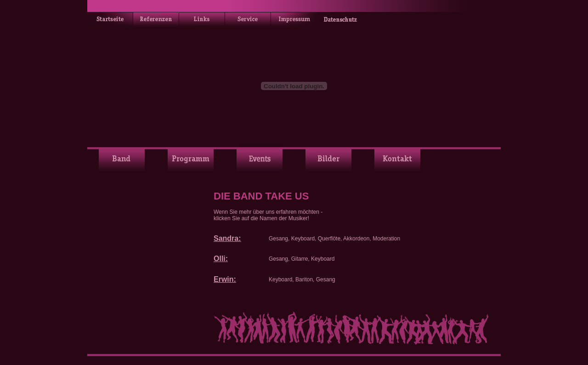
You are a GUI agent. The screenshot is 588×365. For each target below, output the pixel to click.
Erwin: (225, 279)
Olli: (221, 259)
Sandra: (227, 238)
